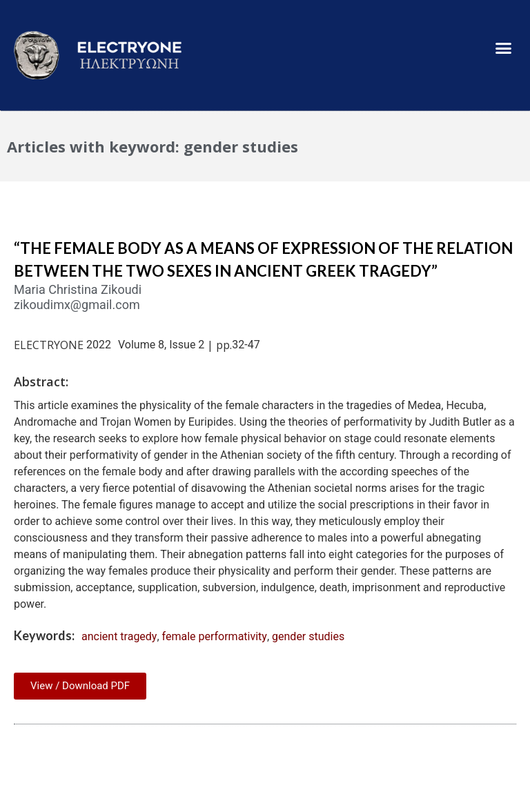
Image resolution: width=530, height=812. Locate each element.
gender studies (308, 636)
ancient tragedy (119, 636)
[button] (503, 48)
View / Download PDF (80, 686)
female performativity (215, 636)
